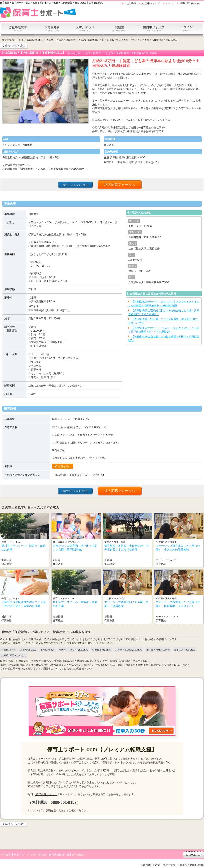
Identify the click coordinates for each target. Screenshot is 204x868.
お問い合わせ (39, 855)
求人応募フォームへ (120, 185)
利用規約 (6, 855)
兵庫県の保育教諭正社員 (91, 40)
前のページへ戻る (15, 46)
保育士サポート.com (13, 40)
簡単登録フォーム (46, 794)
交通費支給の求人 (102, 650)
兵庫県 (50, 40)
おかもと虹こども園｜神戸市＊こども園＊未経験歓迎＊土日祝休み (142, 40)
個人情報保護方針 (59, 855)
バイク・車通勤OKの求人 (129, 650)
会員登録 (131, 3)
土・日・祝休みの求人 (158, 650)
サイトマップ (21, 855)
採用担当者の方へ (191, 3)
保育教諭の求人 (28, 650)
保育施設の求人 (35, 40)
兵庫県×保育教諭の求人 (14, 655)
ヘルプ (170, 3)
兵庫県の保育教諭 (66, 40)
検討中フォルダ (151, 3)
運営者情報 (78, 855)
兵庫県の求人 (8, 650)
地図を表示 (64, 466)
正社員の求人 (47, 650)
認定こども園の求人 (185, 650)
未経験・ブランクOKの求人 (73, 650)
